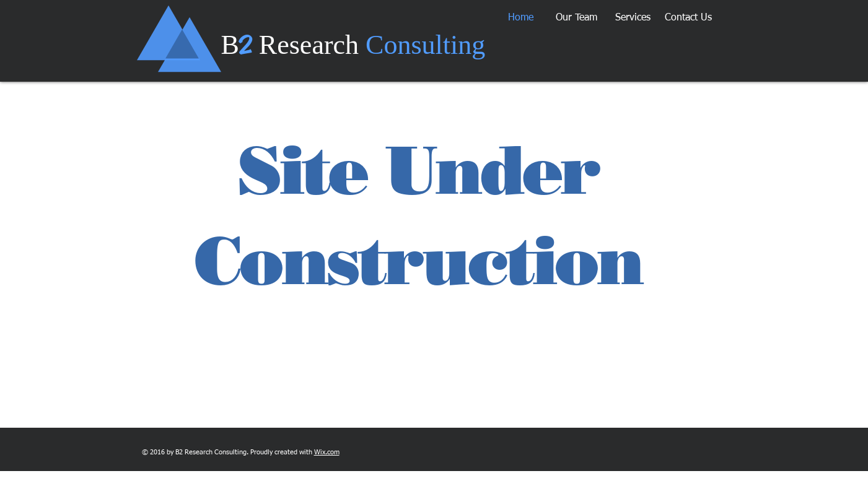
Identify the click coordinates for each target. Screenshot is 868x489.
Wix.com (327, 452)
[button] (576, 18)
